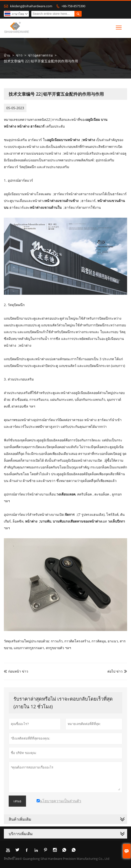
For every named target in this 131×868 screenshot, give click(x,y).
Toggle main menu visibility (119, 27)
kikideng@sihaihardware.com (31, 6)
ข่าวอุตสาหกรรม (40, 55)
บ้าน (7, 55)
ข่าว (19, 55)
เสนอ (17, 801)
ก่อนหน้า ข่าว (16, 671)
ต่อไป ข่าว (115, 671)
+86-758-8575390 (73, 6)
